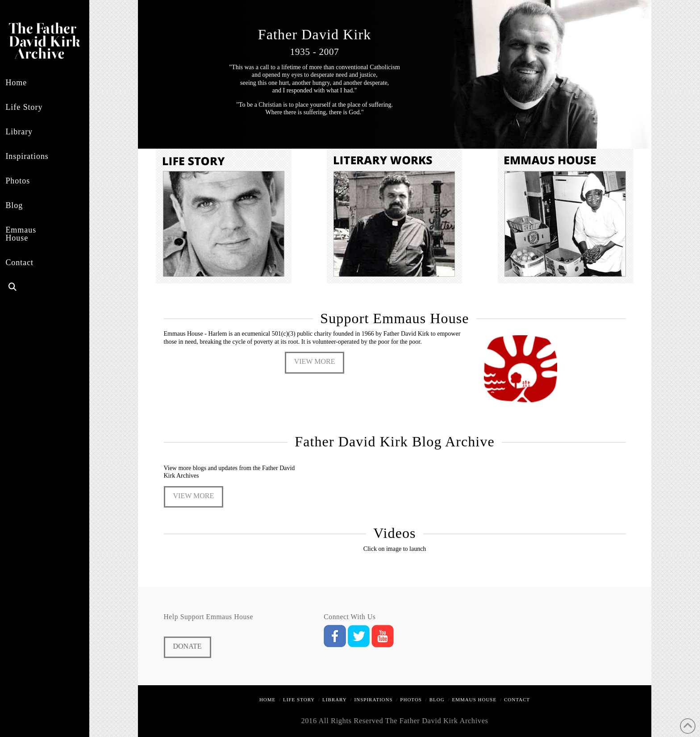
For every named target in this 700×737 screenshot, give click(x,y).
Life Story (299, 700)
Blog (437, 700)
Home (267, 700)
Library (335, 700)
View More (315, 361)
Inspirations (374, 700)
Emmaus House (475, 700)
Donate (187, 646)
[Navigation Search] (28, 288)
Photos (411, 700)
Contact (517, 700)
